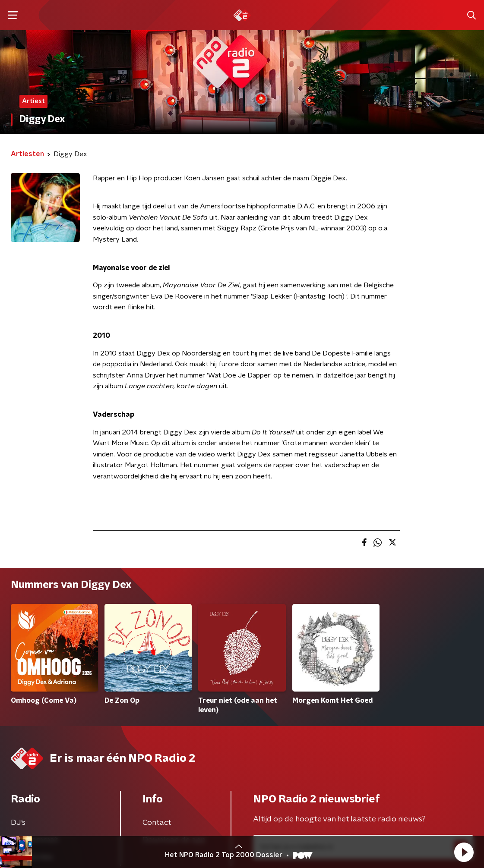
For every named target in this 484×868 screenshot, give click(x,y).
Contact (157, 823)
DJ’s (18, 823)
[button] (464, 852)
